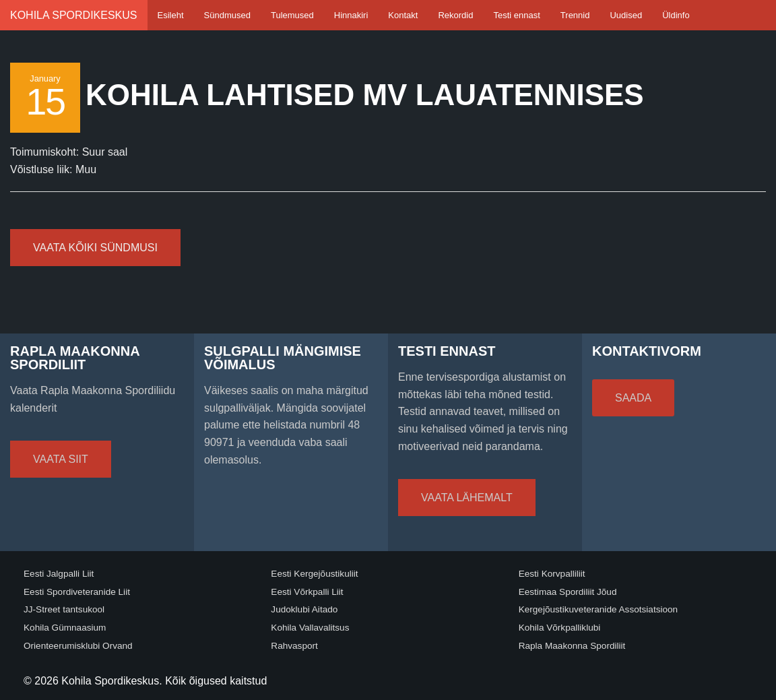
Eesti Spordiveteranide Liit (77, 592)
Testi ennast (516, 15)
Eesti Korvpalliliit (552, 574)
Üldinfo (676, 15)
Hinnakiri (351, 15)
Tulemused (292, 15)
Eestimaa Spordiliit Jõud (568, 592)
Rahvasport (294, 646)
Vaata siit (61, 459)
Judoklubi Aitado (304, 609)
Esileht (171, 15)
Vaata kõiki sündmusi (95, 248)
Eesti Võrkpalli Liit (307, 592)
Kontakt (403, 15)
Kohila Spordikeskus (74, 15)
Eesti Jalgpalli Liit (59, 574)
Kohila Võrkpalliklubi (560, 628)
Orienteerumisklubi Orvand (78, 646)
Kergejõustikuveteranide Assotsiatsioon (599, 609)
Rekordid (455, 15)
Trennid (575, 15)
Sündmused (227, 15)
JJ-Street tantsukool (64, 609)
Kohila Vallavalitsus (310, 628)
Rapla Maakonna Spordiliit (572, 646)
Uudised (626, 15)
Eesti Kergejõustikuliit (314, 574)
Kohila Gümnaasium (65, 628)
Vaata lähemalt (467, 498)
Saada (633, 398)
